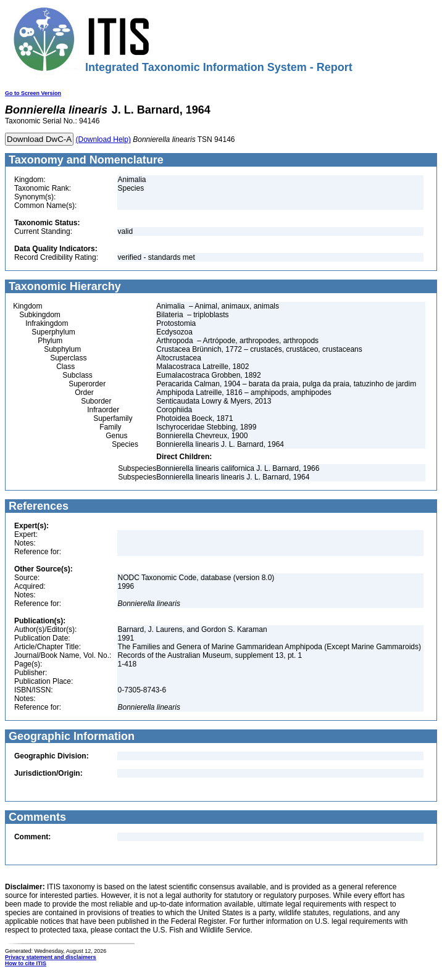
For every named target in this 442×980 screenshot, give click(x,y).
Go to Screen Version (33, 93)
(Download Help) (103, 139)
